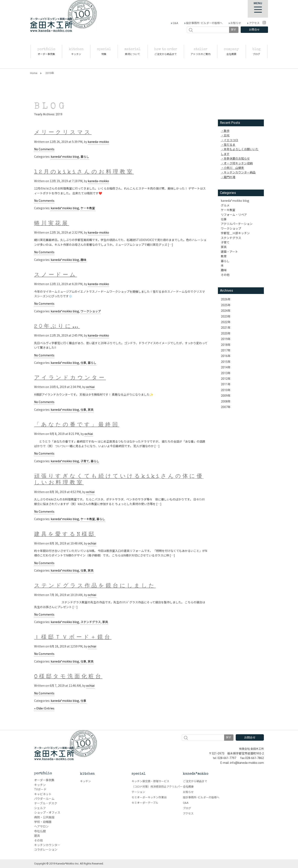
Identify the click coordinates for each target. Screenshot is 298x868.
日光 (227, 135)
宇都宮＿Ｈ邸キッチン (235, 233)
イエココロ (231, 140)
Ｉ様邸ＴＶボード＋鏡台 (73, 638)
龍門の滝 (230, 177)
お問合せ (254, 30)
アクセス (254, 23)
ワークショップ (91, 311)
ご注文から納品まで (195, 781)
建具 (37, 836)
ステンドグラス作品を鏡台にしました (95, 586)
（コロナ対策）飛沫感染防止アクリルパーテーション (157, 789)
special (139, 774)
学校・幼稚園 (43, 822)
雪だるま (230, 144)
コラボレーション (46, 850)
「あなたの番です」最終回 (77, 425)
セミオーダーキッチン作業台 (149, 797)
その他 (225, 275)
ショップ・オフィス (47, 813)
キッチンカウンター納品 (240, 172)
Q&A (175, 23)
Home (34, 73)
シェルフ (40, 808)
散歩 (227, 131)
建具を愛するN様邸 (65, 535)
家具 (91, 410)
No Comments (44, 149)
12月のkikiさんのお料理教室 (84, 172)
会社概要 (188, 787)
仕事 (83, 363)
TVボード (40, 789)
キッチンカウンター (47, 845)
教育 (224, 256)
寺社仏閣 (40, 831)
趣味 (83, 260)
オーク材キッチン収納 (238, 163)
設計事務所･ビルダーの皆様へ (204, 23)
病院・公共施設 (44, 817)
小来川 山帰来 (234, 168)
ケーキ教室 (88, 208)
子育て (85, 461)
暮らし (85, 156)
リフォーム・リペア (234, 215)
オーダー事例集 (44, 780)
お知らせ (235, 23)
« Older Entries (44, 708)
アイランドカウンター (70, 378)
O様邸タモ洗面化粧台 (68, 677)
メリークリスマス (63, 133)
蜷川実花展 (52, 224)
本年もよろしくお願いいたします (240, 151)
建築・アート (229, 252)
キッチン (40, 785)
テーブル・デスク (46, 803)
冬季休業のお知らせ (237, 158)
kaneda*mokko (196, 774)
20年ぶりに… (57, 327)
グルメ (225, 205)
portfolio (43, 773)
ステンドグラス (91, 622)
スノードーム (56, 275)
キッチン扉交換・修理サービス (150, 781)
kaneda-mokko (98, 142)
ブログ (187, 808)
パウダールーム (44, 799)
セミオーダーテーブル (145, 803)
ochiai (90, 387)
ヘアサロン (41, 826)
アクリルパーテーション (237, 224)
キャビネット (43, 794)
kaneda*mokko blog (65, 156)
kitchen (87, 774)
